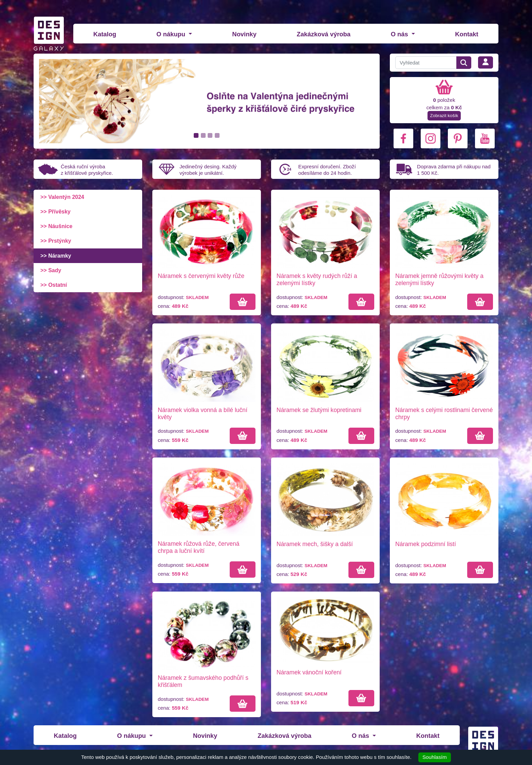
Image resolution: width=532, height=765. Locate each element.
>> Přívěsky (55, 212)
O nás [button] (400, 34)
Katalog (105, 34)
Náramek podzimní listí (426, 544)
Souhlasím (435, 757)
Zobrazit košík (444, 116)
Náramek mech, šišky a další (315, 544)
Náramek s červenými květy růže (201, 276)
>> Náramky (56, 256)
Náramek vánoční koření (309, 672)
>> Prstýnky (56, 241)
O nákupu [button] (172, 34)
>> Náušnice (56, 226)
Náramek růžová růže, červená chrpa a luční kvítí (199, 547)
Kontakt (467, 34)
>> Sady (51, 270)
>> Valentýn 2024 (62, 197)
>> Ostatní (54, 285)
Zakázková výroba (324, 34)
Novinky (244, 34)
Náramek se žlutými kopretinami (319, 410)
